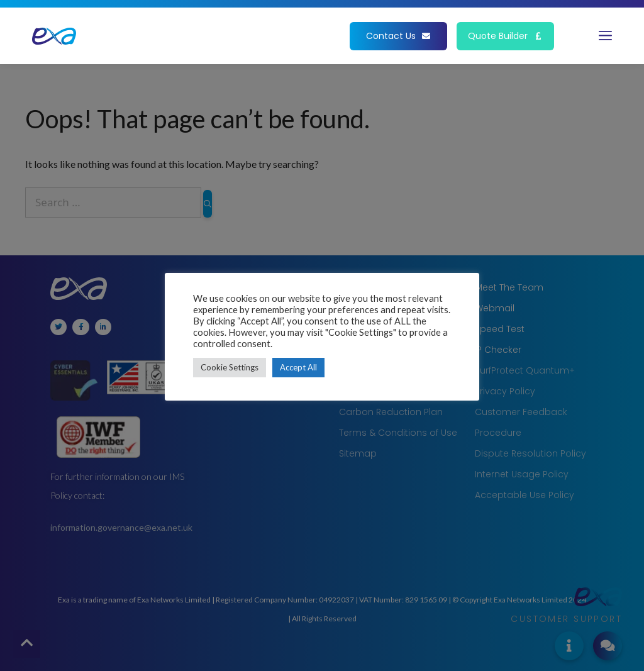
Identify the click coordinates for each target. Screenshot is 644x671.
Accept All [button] (298, 367)
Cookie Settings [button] (230, 367)
